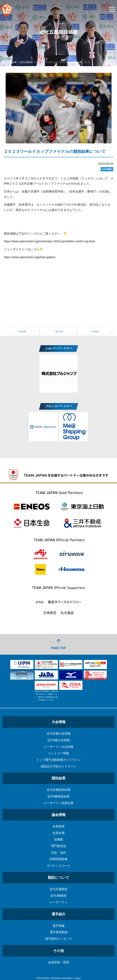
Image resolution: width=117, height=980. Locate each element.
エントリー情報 (59, 753)
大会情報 (59, 722)
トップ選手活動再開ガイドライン (59, 760)
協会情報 (59, 815)
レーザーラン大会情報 (59, 747)
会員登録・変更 (59, 962)
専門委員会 (59, 846)
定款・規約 (59, 853)
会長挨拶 (59, 826)
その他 (58, 951)
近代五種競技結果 (59, 790)
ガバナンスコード (59, 866)
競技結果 (59, 778)
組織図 (59, 839)
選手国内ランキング (59, 939)
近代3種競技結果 (59, 796)
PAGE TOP (58, 644)
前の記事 (22, 331)
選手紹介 (59, 914)
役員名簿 (59, 833)
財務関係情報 (59, 859)
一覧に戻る (58, 331)
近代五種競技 (59, 889)
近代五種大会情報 (59, 734)
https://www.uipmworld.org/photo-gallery (30, 257)
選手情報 (59, 926)
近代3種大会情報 (59, 740)
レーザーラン (59, 902)
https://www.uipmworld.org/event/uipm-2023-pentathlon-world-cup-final (49, 241)
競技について (59, 878)
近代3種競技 (59, 896)
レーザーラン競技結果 (59, 803)
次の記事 (95, 331)
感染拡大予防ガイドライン (59, 766)
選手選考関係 (59, 932)
